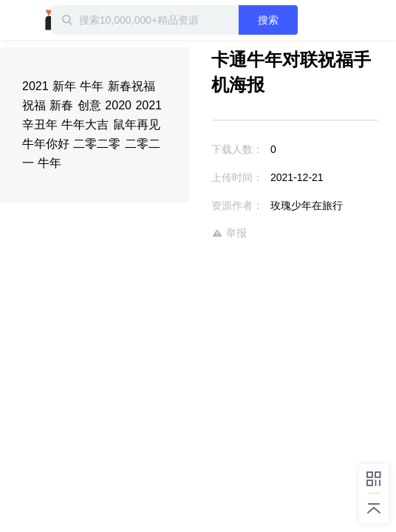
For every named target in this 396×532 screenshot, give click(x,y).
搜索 (292, 20)
